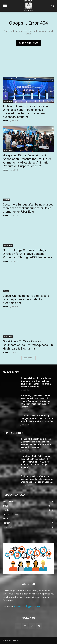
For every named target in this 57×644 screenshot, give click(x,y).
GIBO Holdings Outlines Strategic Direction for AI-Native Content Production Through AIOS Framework (28, 254)
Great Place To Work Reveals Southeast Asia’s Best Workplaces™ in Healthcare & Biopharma (28, 345)
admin (6, 121)
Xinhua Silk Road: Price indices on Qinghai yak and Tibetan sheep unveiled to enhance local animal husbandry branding (25, 112)
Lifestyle (7, 200)
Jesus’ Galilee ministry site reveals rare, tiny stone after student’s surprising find (26, 299)
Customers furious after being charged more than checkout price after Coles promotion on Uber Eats (28, 208)
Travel (6, 291)
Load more (28, 358)
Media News (8, 101)
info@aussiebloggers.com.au (27, 606)
